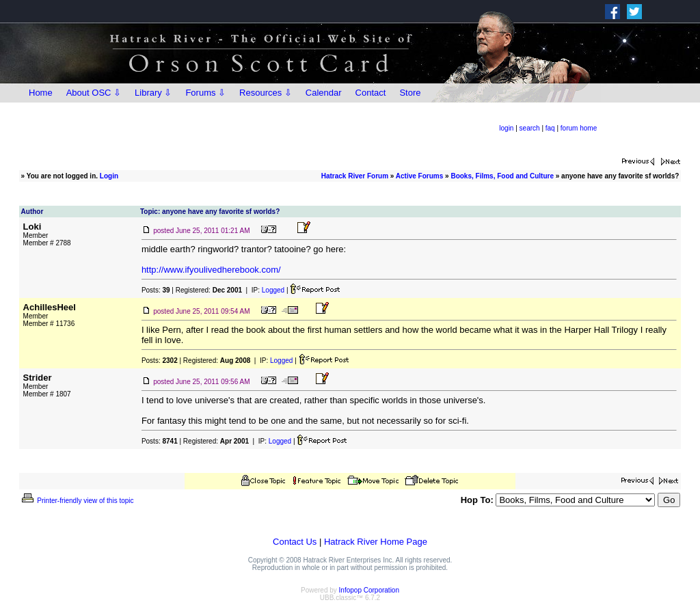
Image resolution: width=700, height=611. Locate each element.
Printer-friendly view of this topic (77, 501)
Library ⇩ (153, 93)
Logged (273, 290)
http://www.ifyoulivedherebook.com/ (211, 270)
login (506, 128)
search (530, 128)
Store (410, 93)
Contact (371, 93)
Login (109, 176)
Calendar (324, 93)
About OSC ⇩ (94, 93)
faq (550, 128)
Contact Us (295, 542)
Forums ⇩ (205, 93)
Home (41, 93)
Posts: (156, 290)
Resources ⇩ (266, 93)
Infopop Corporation (369, 590)
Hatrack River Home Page (376, 542)
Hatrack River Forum (355, 176)
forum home (579, 128)
